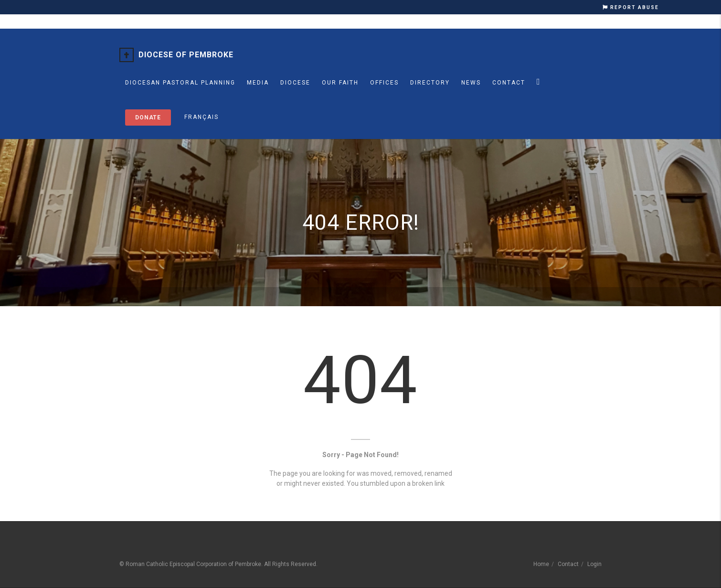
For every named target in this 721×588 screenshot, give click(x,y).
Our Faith (340, 83)
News (471, 83)
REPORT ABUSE (631, 7)
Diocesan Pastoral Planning (180, 83)
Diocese (295, 83)
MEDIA (258, 83)
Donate (148, 118)
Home (541, 564)
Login (594, 564)
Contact (509, 83)
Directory (430, 83)
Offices (384, 83)
